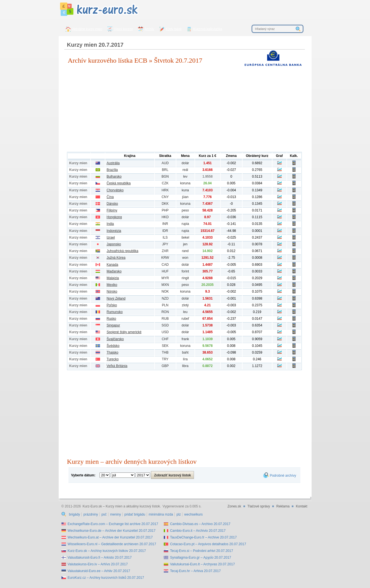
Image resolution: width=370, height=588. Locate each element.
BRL (165, 170)
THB (165, 352)
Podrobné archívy (283, 476)
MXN (165, 285)
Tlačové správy (259, 506)
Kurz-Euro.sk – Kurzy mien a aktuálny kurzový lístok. (122, 506)
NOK (165, 291)
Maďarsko (114, 271)
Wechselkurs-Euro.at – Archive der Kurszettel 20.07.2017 (110, 537)
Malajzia (113, 278)
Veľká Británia (117, 366)
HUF (165, 271)
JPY (165, 244)
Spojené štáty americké (124, 332)
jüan (185, 197)
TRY (165, 359)
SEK (165, 346)
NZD (165, 298)
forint (185, 271)
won (185, 258)
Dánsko (112, 204)
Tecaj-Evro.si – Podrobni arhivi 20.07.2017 (201, 551)
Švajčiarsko (115, 339)
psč (104, 514)
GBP (165, 366)
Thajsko (113, 352)
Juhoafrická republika (123, 251)
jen (185, 244)
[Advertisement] (184, 110)
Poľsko (112, 305)
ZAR (165, 251)
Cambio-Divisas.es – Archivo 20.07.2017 (200, 524)
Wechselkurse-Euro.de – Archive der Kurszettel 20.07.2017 (112, 531)
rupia (185, 224)
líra (185, 359)
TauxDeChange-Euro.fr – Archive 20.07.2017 (203, 537)
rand (185, 251)
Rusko (112, 319)
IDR (165, 231)
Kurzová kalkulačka (207, 29)
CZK (165, 183)
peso (185, 210)
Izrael (111, 237)
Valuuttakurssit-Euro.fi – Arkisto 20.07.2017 (100, 558)
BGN (165, 177)
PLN (165, 305)
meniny (116, 514)
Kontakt (302, 506)
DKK (165, 204)
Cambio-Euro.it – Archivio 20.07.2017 (198, 531)
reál (185, 170)
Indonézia (114, 231)
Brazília (112, 170)
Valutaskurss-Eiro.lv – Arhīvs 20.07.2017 (98, 564)
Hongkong (114, 217)
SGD (165, 325)
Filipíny (112, 210)
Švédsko (113, 346)
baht (185, 352)
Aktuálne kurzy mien (87, 29)
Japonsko (114, 244)
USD (165, 332)
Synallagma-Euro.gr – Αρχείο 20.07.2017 (201, 558)
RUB (165, 319)
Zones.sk (234, 506)
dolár (185, 163)
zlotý (185, 305)
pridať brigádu (135, 514)
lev (185, 177)
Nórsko (112, 291)
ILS (165, 237)
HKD (165, 217)
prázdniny (91, 514)
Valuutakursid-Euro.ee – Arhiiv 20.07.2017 (99, 571)
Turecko (113, 359)
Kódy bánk (174, 29)
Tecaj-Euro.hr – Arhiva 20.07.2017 (195, 571)
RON (165, 312)
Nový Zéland (116, 298)
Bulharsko (114, 177)
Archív (149, 29)
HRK (165, 190)
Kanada (112, 265)
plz (179, 514)
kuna (185, 190)
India (110, 224)
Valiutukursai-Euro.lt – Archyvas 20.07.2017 (202, 564)
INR (165, 224)
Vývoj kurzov (124, 29)
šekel (185, 237)
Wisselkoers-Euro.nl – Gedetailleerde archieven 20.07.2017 (112, 544)
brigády (74, 514)
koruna (185, 183)
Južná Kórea (116, 258)
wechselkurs (193, 514)
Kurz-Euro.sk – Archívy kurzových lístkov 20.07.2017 (107, 551)
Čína (110, 197)
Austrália (113, 163)
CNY (165, 197)
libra (185, 366)
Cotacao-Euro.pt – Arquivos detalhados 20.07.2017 (208, 544)
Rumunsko (115, 312)
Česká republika (119, 183)
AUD (165, 163)
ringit (185, 278)
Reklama (283, 506)
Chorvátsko (115, 190)
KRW (165, 258)
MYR (165, 278)
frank (185, 339)
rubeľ (185, 319)
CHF (165, 339)
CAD (165, 265)
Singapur (113, 325)
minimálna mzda (161, 514)
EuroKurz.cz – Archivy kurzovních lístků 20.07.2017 (106, 578)
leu (185, 312)
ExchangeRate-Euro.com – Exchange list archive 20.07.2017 (113, 524)
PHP (165, 210)
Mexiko (112, 285)
